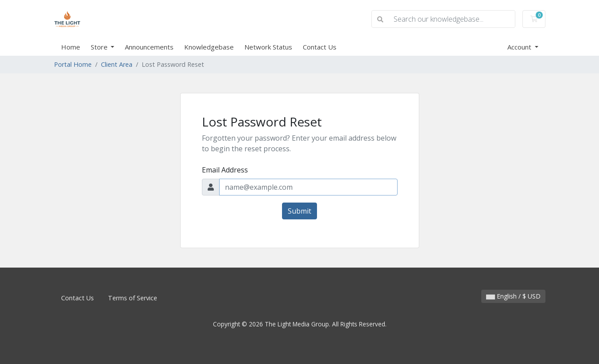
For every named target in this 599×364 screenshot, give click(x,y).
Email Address (225, 170)
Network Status (268, 47)
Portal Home (73, 64)
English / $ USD (513, 296)
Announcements (149, 47)
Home (71, 47)
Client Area (117, 64)
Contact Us (320, 47)
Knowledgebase (209, 47)
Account (520, 47)
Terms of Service (133, 298)
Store (100, 47)
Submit (299, 211)
